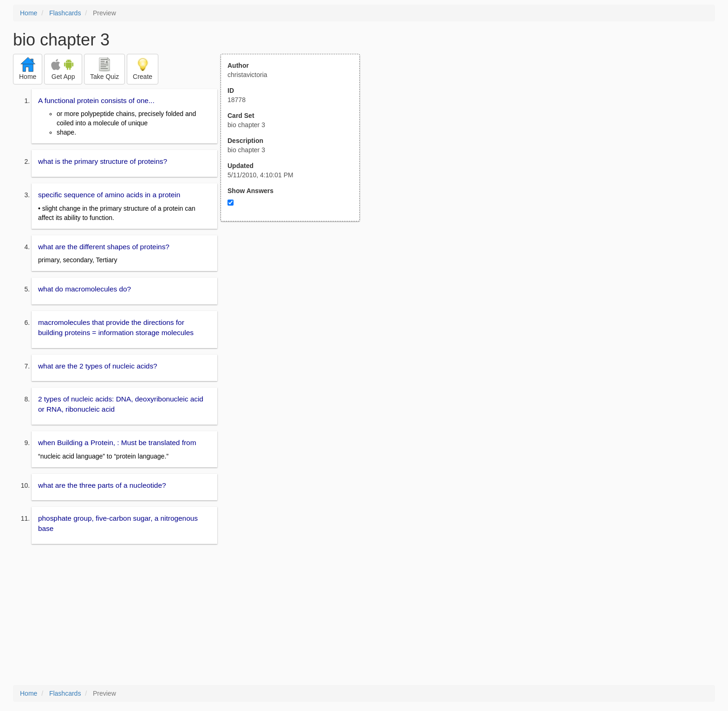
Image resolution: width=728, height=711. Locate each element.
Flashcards (65, 13)
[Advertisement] (295, 312)
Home (29, 13)
